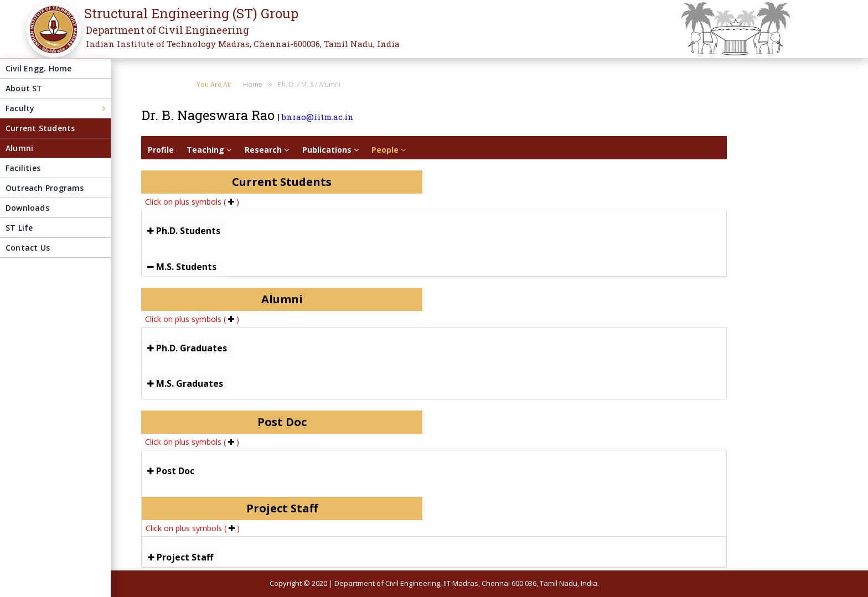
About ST (24, 88)
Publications (330, 150)
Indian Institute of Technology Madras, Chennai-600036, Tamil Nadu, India (243, 44)
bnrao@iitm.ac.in (318, 117)
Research (267, 150)
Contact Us (28, 248)
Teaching (209, 150)
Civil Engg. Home (38, 68)
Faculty (20, 108)
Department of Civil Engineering (167, 30)
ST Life (19, 228)
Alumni (19, 148)
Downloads (27, 208)
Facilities (23, 168)
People (389, 150)
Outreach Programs (45, 188)
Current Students (40, 128)
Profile (161, 150)
